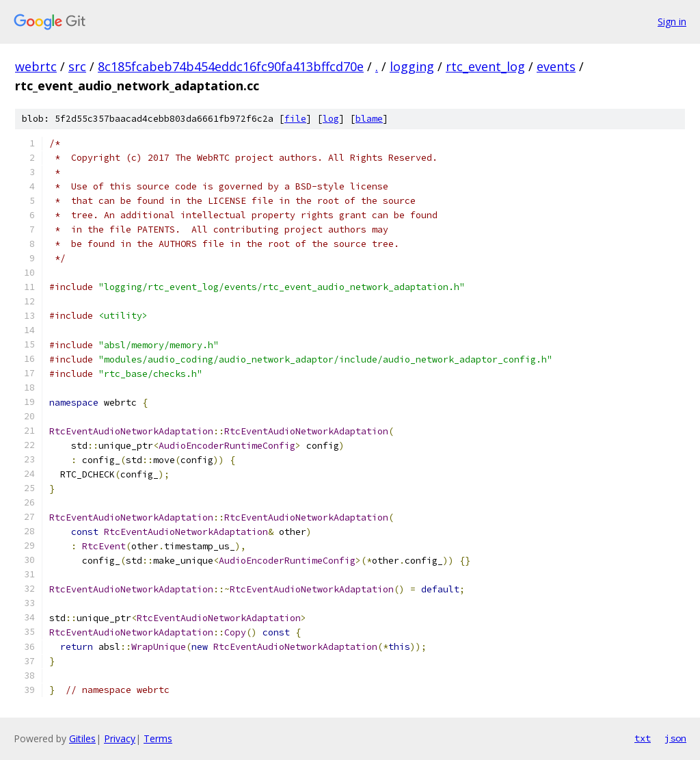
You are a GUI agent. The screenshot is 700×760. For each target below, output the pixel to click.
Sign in (672, 22)
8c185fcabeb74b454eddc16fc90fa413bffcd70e (231, 66)
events (556, 66)
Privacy (120, 738)
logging (412, 66)
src (77, 66)
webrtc (36, 66)
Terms (158, 738)
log (331, 119)
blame (369, 119)
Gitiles (82, 738)
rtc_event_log (485, 66)
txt (643, 738)
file (295, 119)
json (675, 738)
